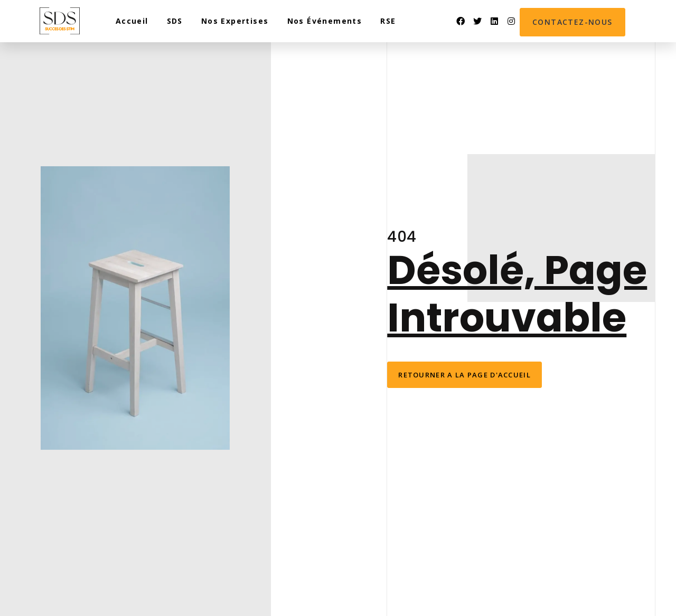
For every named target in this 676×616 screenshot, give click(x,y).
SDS (175, 21)
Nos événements (325, 21)
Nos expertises (235, 21)
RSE (388, 21)
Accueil (132, 21)
